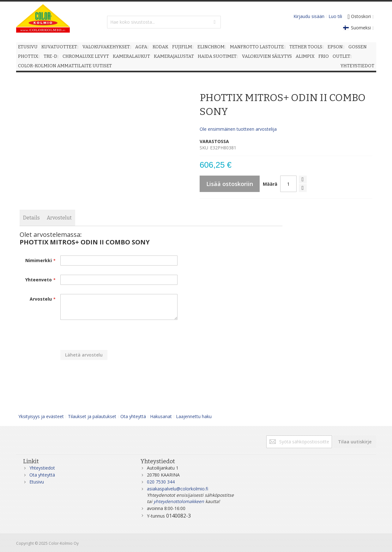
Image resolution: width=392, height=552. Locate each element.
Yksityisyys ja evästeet (41, 416)
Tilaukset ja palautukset (92, 416)
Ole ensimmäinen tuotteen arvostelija (238, 129)
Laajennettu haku (194, 416)
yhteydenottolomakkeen (179, 501)
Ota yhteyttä (133, 416)
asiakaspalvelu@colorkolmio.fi (178, 489)
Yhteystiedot (42, 468)
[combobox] (164, 22)
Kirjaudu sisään (309, 16)
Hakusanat (161, 416)
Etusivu (37, 482)
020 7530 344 (161, 482)
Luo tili (335, 16)
